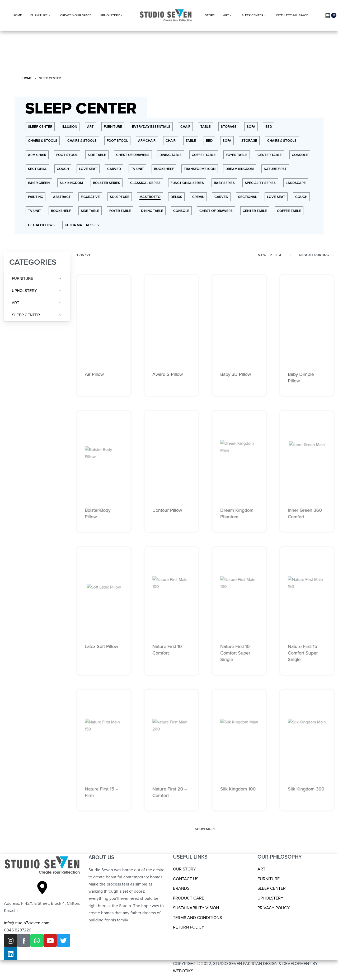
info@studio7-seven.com (27, 923)
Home (27, 78)
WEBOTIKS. (184, 971)
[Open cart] (331, 15)
